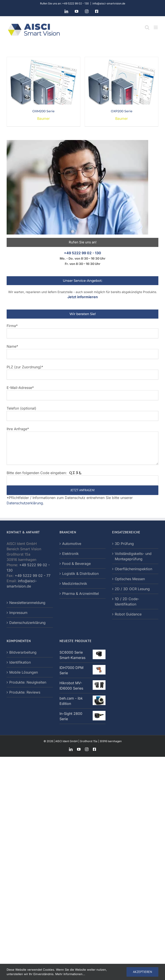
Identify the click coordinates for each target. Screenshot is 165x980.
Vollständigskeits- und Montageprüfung (133, 556)
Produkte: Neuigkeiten (28, 682)
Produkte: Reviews (25, 692)
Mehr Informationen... (70, 974)
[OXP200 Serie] (122, 60)
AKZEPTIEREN (142, 972)
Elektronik (70, 554)
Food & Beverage (76, 564)
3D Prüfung (124, 544)
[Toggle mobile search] (147, 27)
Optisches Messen (130, 579)
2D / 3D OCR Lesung (132, 589)
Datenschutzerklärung (25, 503)
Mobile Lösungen (24, 672)
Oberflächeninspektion (133, 569)
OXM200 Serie (43, 111)
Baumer (43, 118)
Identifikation (20, 662)
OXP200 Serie (122, 111)
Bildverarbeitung (23, 652)
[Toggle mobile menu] (156, 27)
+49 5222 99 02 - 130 (82, 253)
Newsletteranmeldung (27, 603)
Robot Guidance (128, 614)
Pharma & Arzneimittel (81, 594)
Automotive (72, 544)
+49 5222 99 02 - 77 (33, 576)
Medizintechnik (75, 584)
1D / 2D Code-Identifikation (127, 601)
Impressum (18, 613)
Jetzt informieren (83, 297)
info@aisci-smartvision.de (109, 3)
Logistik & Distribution (80, 574)
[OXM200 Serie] (43, 60)
